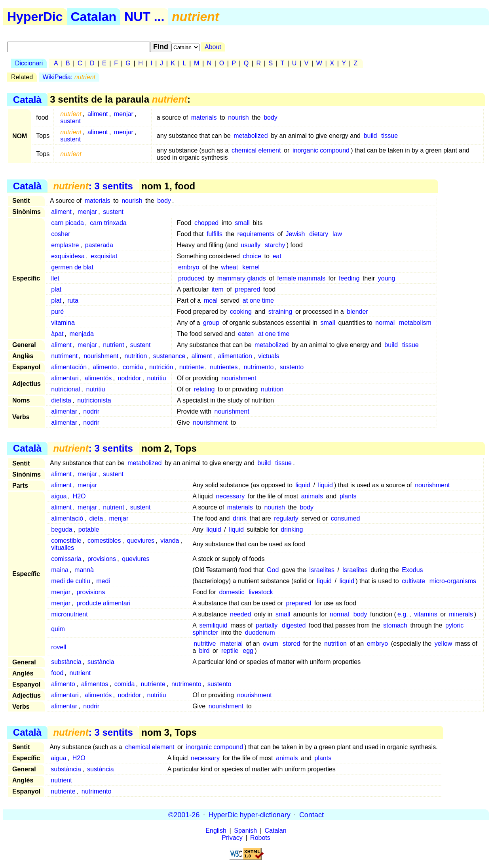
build (370, 136)
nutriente (192, 367)
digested (294, 625)
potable (89, 529)
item (217, 289)
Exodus (412, 570)
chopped (206, 223)
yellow (443, 644)
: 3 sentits (93, 186)
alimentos (95, 684)
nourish (238, 117)
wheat (230, 267)
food (57, 673)
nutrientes (224, 367)
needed (240, 614)
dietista (61, 400)
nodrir (91, 411)
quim (58, 629)
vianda (170, 541)
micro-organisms (453, 581)
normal (385, 323)
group (211, 323)
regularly (286, 518)
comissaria (66, 559)
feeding (349, 278)
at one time (258, 300)
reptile (230, 651)
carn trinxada (108, 223)
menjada (82, 334)
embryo (189, 267)
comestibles (104, 541)
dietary (319, 234)
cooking (241, 312)
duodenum (260, 632)
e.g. (403, 614)
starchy (275, 245)
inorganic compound (321, 150)
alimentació (67, 518)
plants (348, 496)
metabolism (415, 323)
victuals (269, 356)
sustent (70, 121)
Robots (260, 838)
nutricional (66, 389)
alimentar (64, 411)
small (242, 223)
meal (211, 300)
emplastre (65, 245)
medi (103, 581)
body (271, 117)
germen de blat (72, 267)
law (337, 234)
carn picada (67, 223)
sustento (292, 367)
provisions (102, 559)
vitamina (63, 323)
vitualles (63, 548)
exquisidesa (68, 256)
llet (55, 278)
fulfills (215, 234)
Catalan (94, 17)
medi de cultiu (71, 581)
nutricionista (94, 400)
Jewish (295, 234)
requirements (256, 234)
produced (191, 278)
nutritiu (157, 378)
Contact (312, 815)
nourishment (101, 356)
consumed (346, 518)
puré (57, 312)
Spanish (245, 831)
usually (251, 245)
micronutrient (69, 614)
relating (204, 389)
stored (291, 644)
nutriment (64, 356)
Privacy (232, 838)
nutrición (161, 367)
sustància (101, 662)
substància (66, 662)
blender (357, 312)
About (213, 47)
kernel (251, 267)
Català (27, 99)
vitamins (426, 614)
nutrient (113, 345)
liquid (303, 485)
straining (280, 312)
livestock (261, 592)
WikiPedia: (69, 77)
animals (312, 496)
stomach (395, 625)
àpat (57, 334)
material (231, 644)
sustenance (169, 356)
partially (267, 625)
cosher (61, 234)
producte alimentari (103, 603)
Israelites (322, 570)
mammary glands (242, 278)
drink (240, 518)
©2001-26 (184, 815)
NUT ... (144, 17)
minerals (461, 614)
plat (56, 289)
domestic (232, 592)
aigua (59, 496)
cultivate (413, 581)
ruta (73, 300)
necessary (230, 496)
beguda (62, 529)
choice (252, 256)
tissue (389, 136)
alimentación (69, 367)
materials (204, 117)
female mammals (301, 278)
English (216, 831)
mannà (84, 570)
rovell (59, 647)
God (273, 570)
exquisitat (104, 256)
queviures (141, 541)
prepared (247, 289)
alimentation (235, 356)
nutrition (136, 356)
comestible (66, 541)
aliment (98, 114)
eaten (246, 334)
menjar (124, 114)
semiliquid (214, 625)
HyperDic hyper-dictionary (250, 815)
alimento (104, 367)
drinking (292, 529)
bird (204, 651)
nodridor (130, 378)
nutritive (205, 644)
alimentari (65, 378)
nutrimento (259, 367)
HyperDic (35, 17)
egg (248, 651)
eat (277, 256)
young (387, 278)
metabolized (251, 136)
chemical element (256, 150)
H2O (79, 496)
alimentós (98, 378)
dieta (96, 518)
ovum (271, 644)
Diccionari (29, 63)
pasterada (99, 245)
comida (133, 367)
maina (60, 570)
